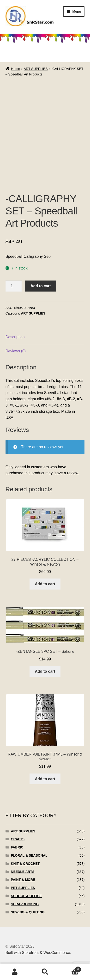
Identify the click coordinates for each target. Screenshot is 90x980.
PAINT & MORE (23, 880)
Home (15, 69)
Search (45, 972)
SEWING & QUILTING (28, 912)
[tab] (45, 337)
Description (15, 337)
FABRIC (17, 847)
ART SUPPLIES (36, 69)
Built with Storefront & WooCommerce (38, 953)
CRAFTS (18, 839)
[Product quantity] (14, 286)
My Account (15, 972)
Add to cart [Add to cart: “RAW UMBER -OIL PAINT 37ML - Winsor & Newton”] (45, 779)
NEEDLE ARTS (23, 872)
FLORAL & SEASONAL (29, 855)
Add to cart (41, 286)
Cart (71, 969)
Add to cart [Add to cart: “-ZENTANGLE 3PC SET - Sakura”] (45, 671)
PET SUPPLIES (23, 888)
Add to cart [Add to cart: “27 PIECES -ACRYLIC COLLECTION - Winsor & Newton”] (45, 584)
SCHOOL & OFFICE (26, 896)
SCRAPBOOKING (25, 904)
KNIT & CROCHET (25, 864)
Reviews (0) (16, 351)
